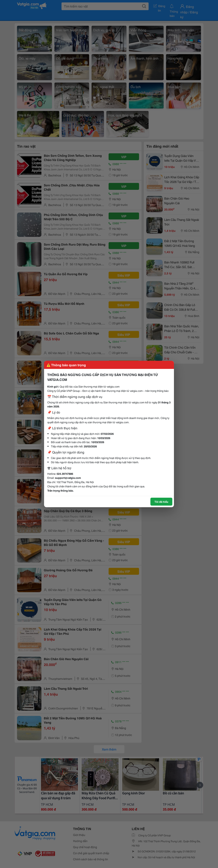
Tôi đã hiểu (161, 502)
